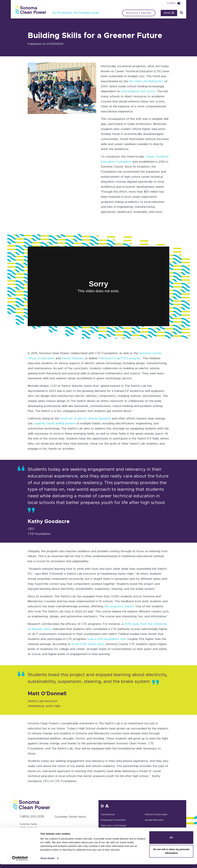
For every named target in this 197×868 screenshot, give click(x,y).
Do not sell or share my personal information (171, 855)
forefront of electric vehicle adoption (85, 418)
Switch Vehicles (72, 358)
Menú (169, 13)
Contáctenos (108, 814)
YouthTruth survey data (88, 644)
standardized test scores (138, 91)
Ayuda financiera (154, 820)
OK (171, 841)
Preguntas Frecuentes (113, 820)
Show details (47, 862)
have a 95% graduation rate (107, 639)
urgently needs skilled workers (55, 423)
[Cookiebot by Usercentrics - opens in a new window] (20, 862)
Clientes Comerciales (156, 814)
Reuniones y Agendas (139, 13)
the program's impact (119, 606)
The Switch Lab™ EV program (120, 358)
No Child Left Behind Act (146, 81)
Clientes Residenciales (157, 831)
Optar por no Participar (114, 826)
